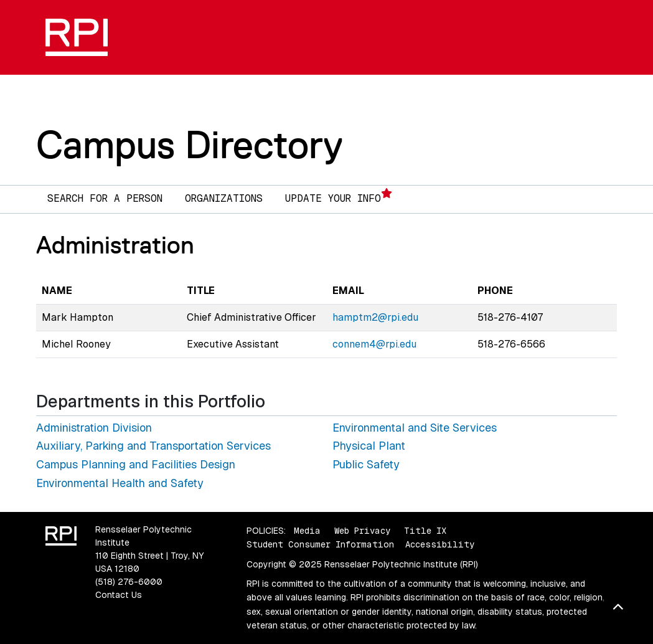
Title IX (425, 531)
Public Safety (366, 464)
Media (307, 531)
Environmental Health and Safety (120, 483)
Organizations (224, 198)
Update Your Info (339, 197)
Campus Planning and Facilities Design (136, 464)
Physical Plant (369, 446)
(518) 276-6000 (129, 582)
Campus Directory (190, 144)
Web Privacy (362, 531)
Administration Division (94, 428)
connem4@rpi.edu (374, 344)
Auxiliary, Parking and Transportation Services (153, 446)
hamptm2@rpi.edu (375, 317)
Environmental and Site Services (415, 428)
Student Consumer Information (320, 544)
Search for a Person (105, 198)
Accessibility (440, 544)
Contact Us (119, 595)
